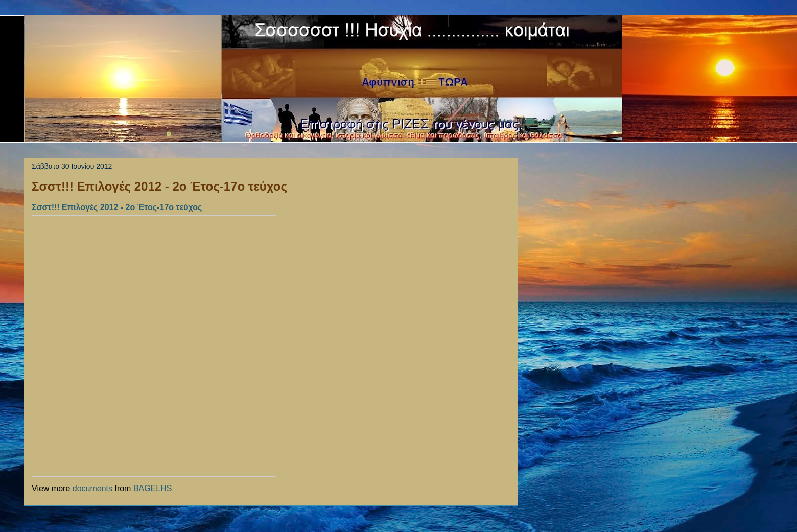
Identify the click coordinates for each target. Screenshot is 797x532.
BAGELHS (153, 488)
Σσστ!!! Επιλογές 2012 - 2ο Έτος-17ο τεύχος (159, 186)
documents (92, 488)
